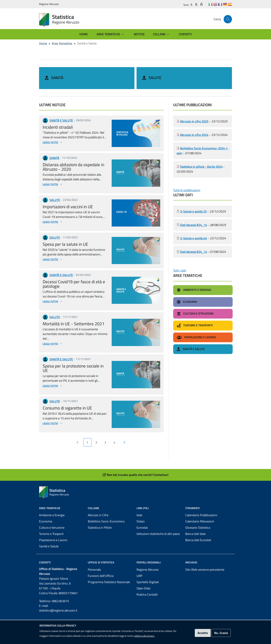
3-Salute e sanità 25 (193, 203)
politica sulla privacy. (144, 636)
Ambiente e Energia (52, 507)
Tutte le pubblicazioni (187, 182)
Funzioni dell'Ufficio (101, 568)
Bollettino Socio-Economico (106, 513)
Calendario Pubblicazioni (201, 507)
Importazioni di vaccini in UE (68, 198)
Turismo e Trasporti (51, 526)
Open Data (143, 580)
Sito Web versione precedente (205, 561)
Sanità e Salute (49, 538)
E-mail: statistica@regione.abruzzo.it (58, 600)
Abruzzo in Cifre (98, 507)
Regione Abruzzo (148, 561)
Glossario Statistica (198, 519)
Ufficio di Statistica (101, 554)
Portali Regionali (149, 554)
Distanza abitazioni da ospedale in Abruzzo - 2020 (73, 158)
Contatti (45, 554)
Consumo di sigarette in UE (67, 400)
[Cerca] (228, 19)
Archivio (191, 554)
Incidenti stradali (58, 119)
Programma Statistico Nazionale (109, 574)
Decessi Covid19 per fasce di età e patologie (74, 276)
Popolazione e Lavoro (53, 532)
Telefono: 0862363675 (54, 593)
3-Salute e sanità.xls (193, 230)
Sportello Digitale (148, 574)
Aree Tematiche (62, 43)
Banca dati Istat (195, 526)
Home (43, 43)
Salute (155, 74)
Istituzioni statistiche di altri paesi (158, 526)
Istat (139, 507)
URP (139, 568)
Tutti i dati (180, 262)
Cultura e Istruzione (52, 519)
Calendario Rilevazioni (200, 513)
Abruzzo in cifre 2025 (194, 113)
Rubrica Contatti (147, 586)
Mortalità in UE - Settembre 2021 (74, 315)
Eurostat (142, 519)
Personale (94, 561)
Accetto (203, 633)
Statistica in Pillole (100, 519)
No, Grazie (221, 633)
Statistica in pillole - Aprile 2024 (201, 158)
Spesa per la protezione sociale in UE (73, 360)
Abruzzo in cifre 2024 (194, 126)
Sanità (57, 74)
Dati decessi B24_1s (193, 217)
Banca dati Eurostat (198, 532)
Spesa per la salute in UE (65, 236)
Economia (46, 513)
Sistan (141, 513)
